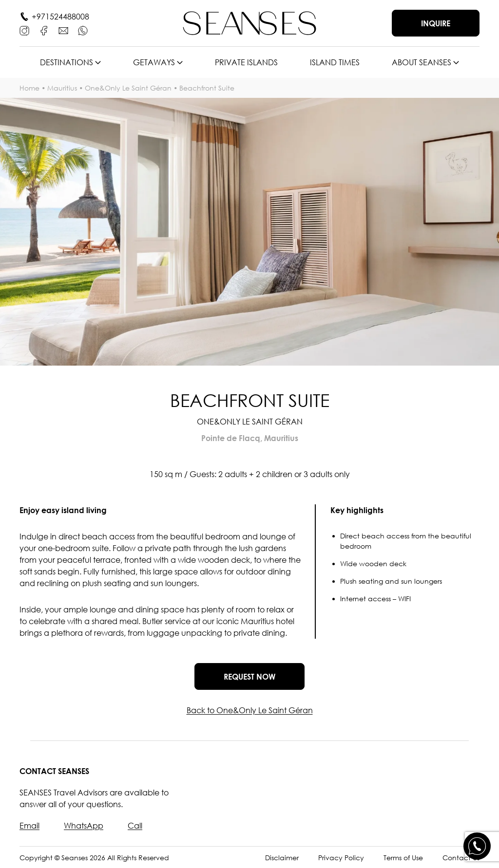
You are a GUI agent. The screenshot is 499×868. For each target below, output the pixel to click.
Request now (249, 677)
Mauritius (62, 88)
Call (135, 826)
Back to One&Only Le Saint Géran (250, 710)
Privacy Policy (341, 858)
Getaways (154, 62)
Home (29, 88)
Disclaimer (282, 858)
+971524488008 (60, 17)
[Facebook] (44, 31)
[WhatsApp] (83, 31)
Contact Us (461, 858)
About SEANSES (422, 62)
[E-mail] (63, 31)
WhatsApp (84, 826)
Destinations (67, 62)
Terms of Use (403, 858)
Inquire (436, 23)
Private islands (246, 62)
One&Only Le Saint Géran (128, 88)
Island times (335, 62)
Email (29, 826)
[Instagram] (24, 31)
